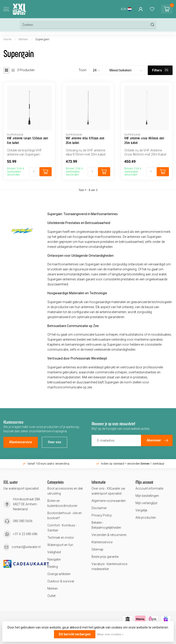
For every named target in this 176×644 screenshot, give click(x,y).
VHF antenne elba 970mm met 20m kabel (85, 140)
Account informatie (149, 488)
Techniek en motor (61, 538)
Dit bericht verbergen (75, 634)
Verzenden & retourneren (109, 535)
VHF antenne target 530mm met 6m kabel (28, 140)
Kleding (53, 567)
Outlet (51, 596)
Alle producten (146, 518)
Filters (160, 70)
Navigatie (54, 559)
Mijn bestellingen (147, 496)
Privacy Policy (102, 515)
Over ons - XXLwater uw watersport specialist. (108, 491)
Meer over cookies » (110, 634)
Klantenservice (21, 442)
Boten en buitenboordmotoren (62, 503)
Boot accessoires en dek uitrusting (65, 491)
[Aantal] (34, 172)
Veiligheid (54, 552)
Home (7, 39)
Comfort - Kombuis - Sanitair (62, 528)
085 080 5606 (23, 521)
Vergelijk (141, 510)
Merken (23, 39)
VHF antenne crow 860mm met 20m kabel (144, 140)
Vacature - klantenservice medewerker (109, 566)
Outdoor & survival (61, 581)
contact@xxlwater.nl (26, 547)
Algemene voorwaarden (109, 501)
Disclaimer (99, 508)
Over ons (55, 442)
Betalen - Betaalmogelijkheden (106, 525)
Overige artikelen (59, 574)
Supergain (42, 39)
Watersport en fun (60, 545)
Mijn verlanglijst (146, 503)
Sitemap (97, 549)
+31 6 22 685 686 (25, 534)
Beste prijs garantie (105, 557)
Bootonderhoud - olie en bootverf (65, 516)
